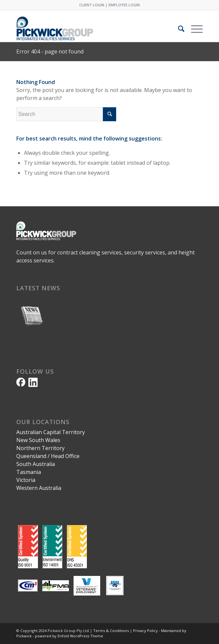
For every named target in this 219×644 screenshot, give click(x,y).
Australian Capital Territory (51, 432)
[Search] (178, 29)
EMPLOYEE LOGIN (124, 5)
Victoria (26, 480)
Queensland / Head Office (48, 456)
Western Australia (39, 488)
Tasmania (29, 472)
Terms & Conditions (111, 631)
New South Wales (38, 440)
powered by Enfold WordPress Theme (69, 636)
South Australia (36, 464)
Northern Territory (40, 448)
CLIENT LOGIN (92, 5)
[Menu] (194, 29)
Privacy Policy (145, 631)
